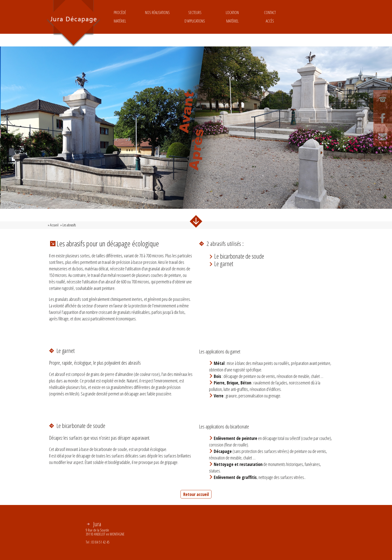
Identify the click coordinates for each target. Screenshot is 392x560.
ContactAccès (270, 17)
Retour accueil (196, 494)
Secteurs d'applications (195, 17)
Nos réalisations (157, 17)
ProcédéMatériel (120, 17)
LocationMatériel (232, 17)
